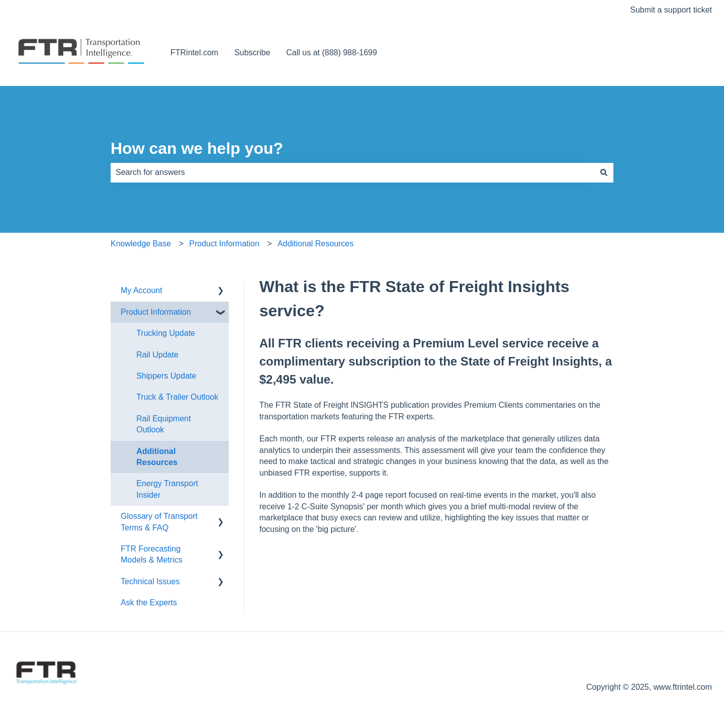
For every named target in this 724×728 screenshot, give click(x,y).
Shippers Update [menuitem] (166, 376)
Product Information (224, 244)
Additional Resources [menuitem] (157, 457)
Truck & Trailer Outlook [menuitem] (177, 397)
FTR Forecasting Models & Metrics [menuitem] (152, 554)
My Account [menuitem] (142, 290)
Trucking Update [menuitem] (166, 333)
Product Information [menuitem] (156, 312)
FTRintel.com (194, 53)
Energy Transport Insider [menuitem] (167, 489)
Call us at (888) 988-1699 (332, 53)
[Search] (604, 172)
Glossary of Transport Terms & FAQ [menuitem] (159, 522)
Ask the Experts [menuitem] (149, 603)
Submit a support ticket (671, 10)
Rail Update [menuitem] (157, 355)
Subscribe (252, 53)
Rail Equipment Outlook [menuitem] (164, 424)
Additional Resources (315, 244)
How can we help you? (197, 148)
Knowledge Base (141, 244)
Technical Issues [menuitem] (150, 581)
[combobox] (352, 172)
